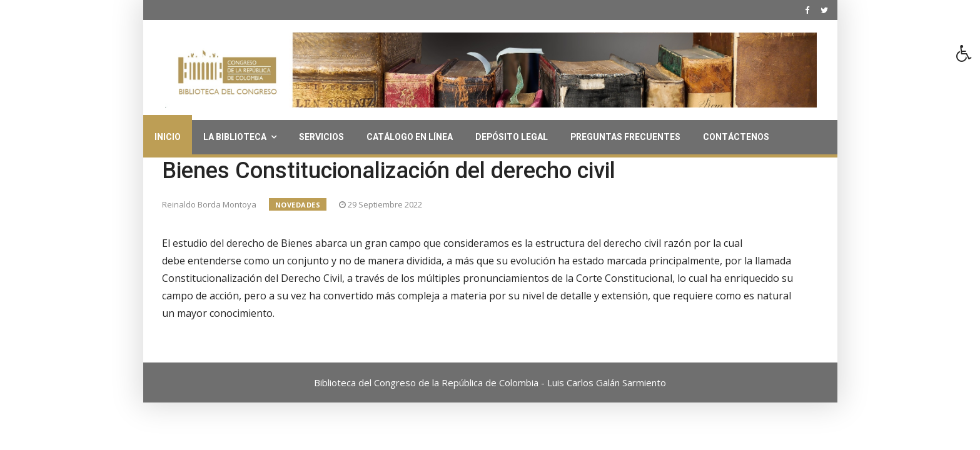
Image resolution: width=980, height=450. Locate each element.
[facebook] (807, 10)
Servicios (321, 137)
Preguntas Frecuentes (625, 137)
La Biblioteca (235, 137)
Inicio (168, 137)
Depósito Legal (512, 137)
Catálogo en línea (410, 137)
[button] (968, 57)
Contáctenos (736, 137)
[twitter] (824, 10)
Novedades (298, 205)
